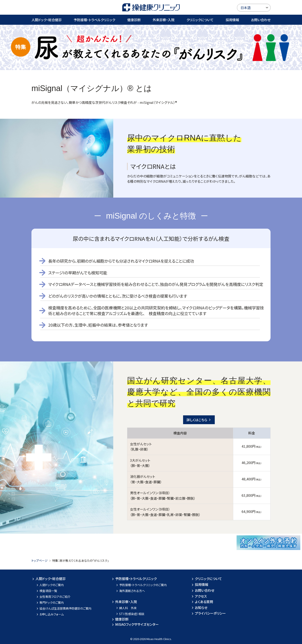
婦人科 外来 (126, 608)
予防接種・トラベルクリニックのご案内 (141, 585)
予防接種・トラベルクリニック (94, 20)
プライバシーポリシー (208, 613)
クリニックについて (200, 20)
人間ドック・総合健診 (47, 20)
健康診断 (134, 20)
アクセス (199, 596)
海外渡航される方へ (130, 591)
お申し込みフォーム (50, 614)
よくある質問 (202, 602)
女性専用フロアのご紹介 (53, 597)
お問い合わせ (261, 20)
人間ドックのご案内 (50, 585)
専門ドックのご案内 (50, 602)
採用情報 (232, 20)
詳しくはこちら (199, 420)
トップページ (40, 561)
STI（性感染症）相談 (130, 614)
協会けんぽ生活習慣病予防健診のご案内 (64, 608)
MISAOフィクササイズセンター (135, 624)
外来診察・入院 (164, 20)
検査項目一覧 (46, 591)
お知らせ (199, 607)
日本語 (246, 8)
